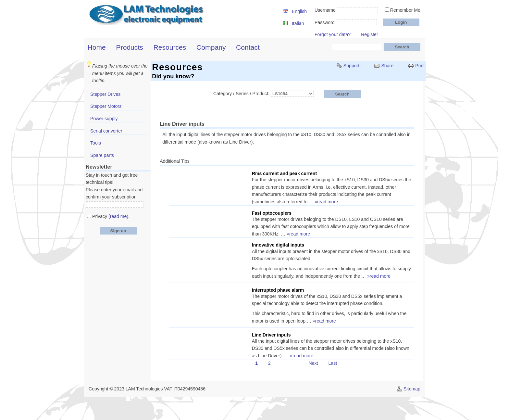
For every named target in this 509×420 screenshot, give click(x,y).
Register (369, 34)
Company (211, 47)
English (299, 11)
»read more (326, 202)
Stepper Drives (105, 94)
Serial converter (106, 131)
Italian (298, 23)
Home (97, 47)
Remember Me (405, 10)
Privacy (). (111, 216)
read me (118, 216)
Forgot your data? (333, 34)
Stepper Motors (106, 106)
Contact (248, 47)
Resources (170, 47)
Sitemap (412, 389)
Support (351, 66)
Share (387, 66)
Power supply (104, 119)
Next (313, 363)
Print (420, 66)
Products (130, 47)
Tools (96, 143)
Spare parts (102, 155)
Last (333, 363)
